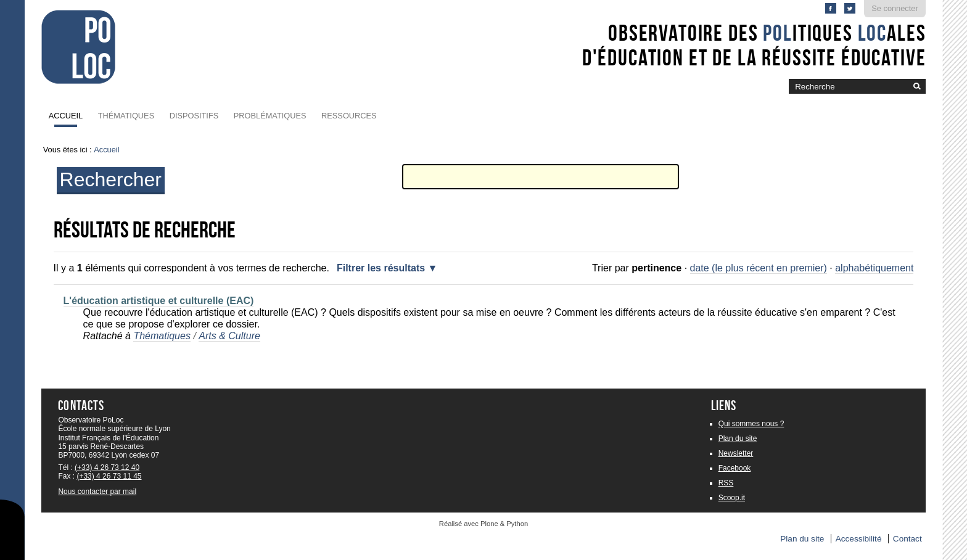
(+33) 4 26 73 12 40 (107, 467)
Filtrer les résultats (381, 268)
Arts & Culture (229, 336)
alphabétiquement (874, 268)
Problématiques (270, 116)
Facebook (735, 468)
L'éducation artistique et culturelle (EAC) (159, 301)
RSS (726, 483)
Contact (907, 539)
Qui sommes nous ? (751, 424)
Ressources (349, 116)
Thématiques (126, 116)
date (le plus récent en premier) (759, 268)
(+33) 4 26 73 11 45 (109, 476)
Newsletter (736, 453)
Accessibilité (859, 539)
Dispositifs (194, 116)
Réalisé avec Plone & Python (483, 524)
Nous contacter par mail (97, 492)
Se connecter (895, 8)
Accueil (66, 116)
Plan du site (738, 439)
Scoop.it (732, 498)
